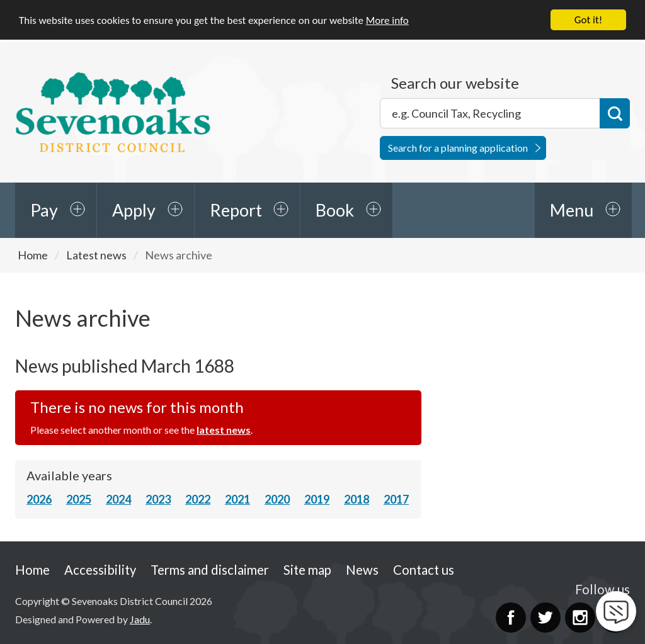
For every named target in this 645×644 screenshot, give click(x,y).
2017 (396, 499)
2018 (357, 499)
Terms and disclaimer (210, 570)
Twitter (545, 618)
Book (335, 210)
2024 (118, 499)
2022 (198, 499)
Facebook (511, 618)
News (362, 570)
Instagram (580, 618)
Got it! (588, 20)
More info (387, 20)
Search (615, 113)
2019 (317, 499)
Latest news (96, 255)
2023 (158, 499)
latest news (224, 430)
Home (33, 255)
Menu (572, 210)
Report (236, 210)
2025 (79, 499)
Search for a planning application (458, 148)
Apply (134, 210)
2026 (39, 499)
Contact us (424, 570)
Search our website (455, 83)
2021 (237, 499)
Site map (307, 570)
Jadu (140, 619)
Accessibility (100, 570)
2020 (277, 499)
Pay (44, 210)
